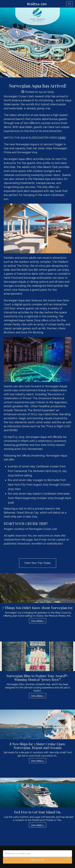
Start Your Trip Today (38, 563)
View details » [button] (38, 621)
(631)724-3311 (37, 4)
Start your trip (37, 860)
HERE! (62, 138)
